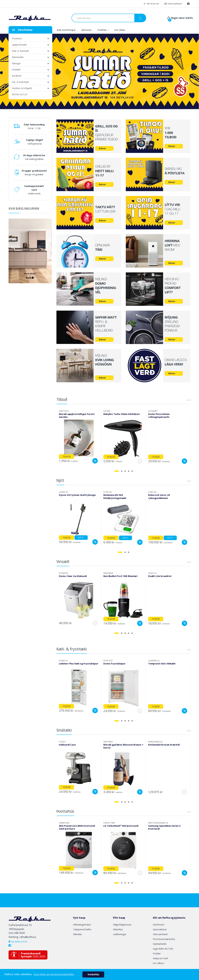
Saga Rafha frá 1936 (163, 949)
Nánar (102, 148)
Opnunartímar (160, 929)
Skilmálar (78, 934)
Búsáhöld (16, 76)
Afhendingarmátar (82, 925)
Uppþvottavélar (19, 45)
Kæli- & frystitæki (20, 51)
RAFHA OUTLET (20, 94)
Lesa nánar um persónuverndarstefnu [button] (54, 974)
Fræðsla (102, 30)
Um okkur (120, 30)
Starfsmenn (159, 925)
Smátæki (16, 70)
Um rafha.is (158, 963)
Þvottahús (17, 38)
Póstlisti (157, 954)
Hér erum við (151, 4)
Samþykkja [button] (93, 974)
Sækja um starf (160, 958)
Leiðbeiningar (120, 934)
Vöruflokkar (22, 30)
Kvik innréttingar (66, 30)
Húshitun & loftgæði (22, 88)
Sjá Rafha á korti (18, 942)
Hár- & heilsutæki (20, 82)
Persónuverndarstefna (164, 939)
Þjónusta (86, 30)
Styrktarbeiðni (160, 944)
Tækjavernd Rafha (82, 929)
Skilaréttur (118, 929)
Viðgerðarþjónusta (122, 925)
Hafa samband (173, 4)
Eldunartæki (18, 57)
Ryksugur (16, 63)
